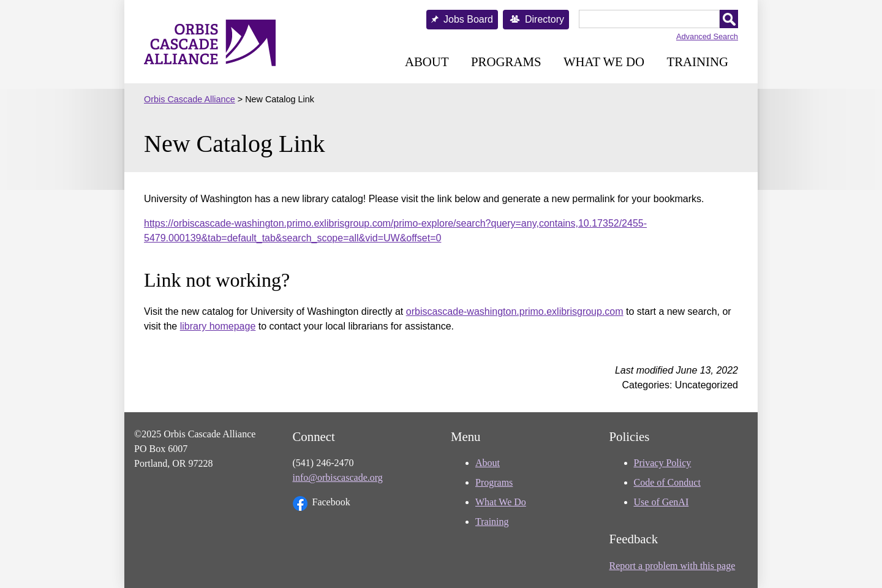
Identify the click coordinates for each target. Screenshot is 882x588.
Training (697, 62)
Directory (545, 19)
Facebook (322, 503)
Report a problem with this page (673, 566)
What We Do (604, 62)
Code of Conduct (667, 482)
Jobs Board (468, 19)
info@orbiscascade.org (338, 477)
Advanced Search (707, 36)
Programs (506, 62)
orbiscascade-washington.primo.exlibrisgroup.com (515, 311)
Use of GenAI (661, 502)
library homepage (218, 326)
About (427, 62)
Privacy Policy (663, 463)
